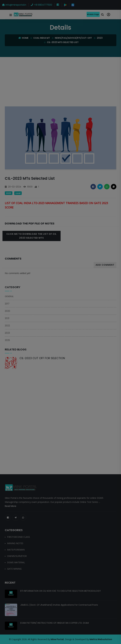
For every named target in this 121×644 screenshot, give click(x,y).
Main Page (93, 14)
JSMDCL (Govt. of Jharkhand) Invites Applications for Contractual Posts (59, 605)
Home (23, 38)
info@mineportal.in (14, 5)
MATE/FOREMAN (16, 550)
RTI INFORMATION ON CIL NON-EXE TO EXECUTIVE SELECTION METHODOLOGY (61, 591)
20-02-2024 (13, 187)
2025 (7, 340)
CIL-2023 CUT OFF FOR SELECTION (42, 358)
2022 (7, 326)
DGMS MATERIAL (16, 562)
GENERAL (9, 296)
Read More (11, 506)
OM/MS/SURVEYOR (17, 556)
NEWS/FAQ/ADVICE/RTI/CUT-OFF (73, 38)
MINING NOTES (15, 543)
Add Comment (105, 265)
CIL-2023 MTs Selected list (63, 42)
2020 (7, 311)
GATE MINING (14, 569)
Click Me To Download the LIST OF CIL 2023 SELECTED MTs (31, 236)
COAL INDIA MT (42, 38)
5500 (28, 187)
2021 (7, 318)
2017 (7, 304)
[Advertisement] (62, 83)
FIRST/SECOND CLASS (19, 537)
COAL (18, 193)
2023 (100, 38)
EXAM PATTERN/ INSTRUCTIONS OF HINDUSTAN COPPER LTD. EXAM (55, 623)
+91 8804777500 (41, 5)
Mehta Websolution (101, 639)
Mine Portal (57, 639)
